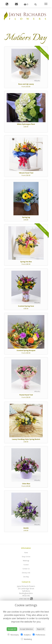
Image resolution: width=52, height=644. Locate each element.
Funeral (26, 565)
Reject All (41, 629)
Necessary (13, 635)
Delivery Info (26, 573)
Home (26, 553)
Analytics (26, 635)
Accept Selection (26, 629)
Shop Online (26, 557)
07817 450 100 (26, 599)
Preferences (39, 635)
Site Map (26, 577)
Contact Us (26, 569)
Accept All (12, 629)
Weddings (26, 561)
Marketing (26, 639)
